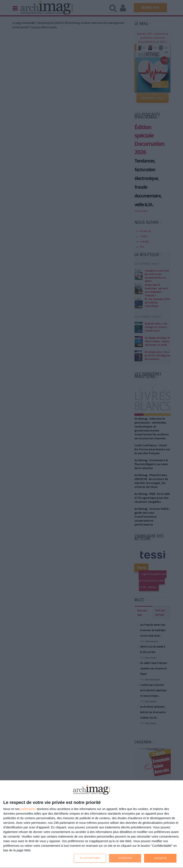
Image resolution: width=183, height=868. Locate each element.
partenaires (28, 809)
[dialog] (91, 824)
